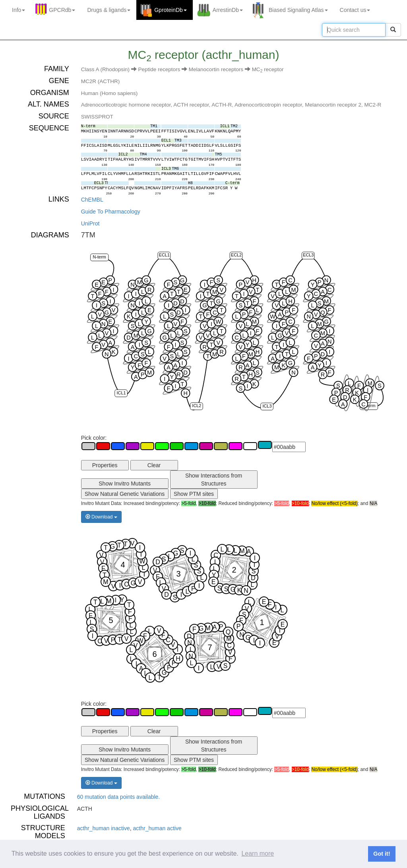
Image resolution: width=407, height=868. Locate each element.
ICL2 (197, 406)
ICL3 (267, 406)
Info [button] (18, 10)
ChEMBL (92, 200)
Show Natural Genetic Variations (125, 494)
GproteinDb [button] (171, 10)
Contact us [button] (355, 10)
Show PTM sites (194, 494)
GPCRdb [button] (62, 10)
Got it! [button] (382, 854)
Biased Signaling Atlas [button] (298, 10)
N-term (99, 257)
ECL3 (308, 255)
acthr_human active (157, 828)
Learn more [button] (258, 853)
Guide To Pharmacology (111, 212)
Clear (154, 465)
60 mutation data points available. (119, 797)
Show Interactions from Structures (214, 480)
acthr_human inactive (104, 828)
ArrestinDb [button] (228, 10)
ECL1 (164, 255)
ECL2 (236, 255)
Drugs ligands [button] (109, 10)
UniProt (90, 223)
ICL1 (121, 393)
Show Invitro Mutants (125, 484)
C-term (369, 406)
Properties (105, 465)
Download (101, 517)
